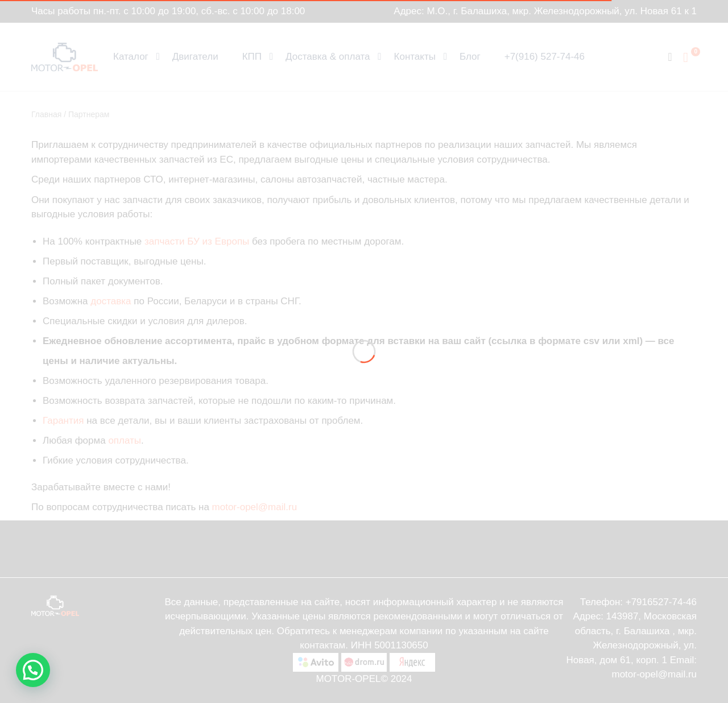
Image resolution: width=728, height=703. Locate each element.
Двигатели (195, 57)
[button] (33, 670)
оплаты (125, 441)
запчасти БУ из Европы (197, 241)
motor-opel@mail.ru (255, 507)
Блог (470, 57)
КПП (252, 57)
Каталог (131, 57)
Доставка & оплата (328, 57)
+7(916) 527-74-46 (545, 57)
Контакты (415, 57)
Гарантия (63, 421)
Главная (46, 114)
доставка (111, 301)
